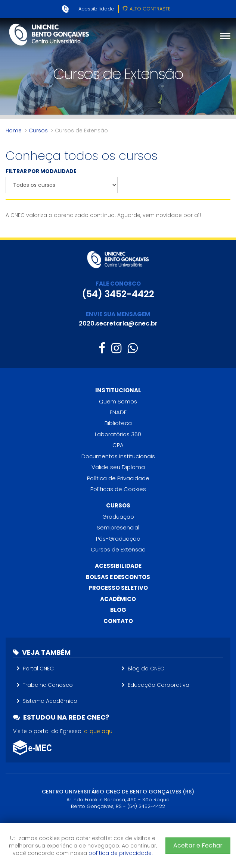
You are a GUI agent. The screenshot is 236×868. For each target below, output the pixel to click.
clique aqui (99, 731)
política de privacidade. (121, 853)
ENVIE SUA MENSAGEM (118, 314)
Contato (118, 621)
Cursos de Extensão (118, 549)
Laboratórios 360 (118, 434)
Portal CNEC (38, 669)
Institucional (118, 390)
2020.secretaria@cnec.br (118, 323)
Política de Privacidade (118, 478)
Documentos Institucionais (118, 456)
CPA (118, 445)
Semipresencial (118, 527)
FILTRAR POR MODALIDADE (41, 171)
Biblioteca (118, 423)
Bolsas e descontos (118, 577)
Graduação (118, 517)
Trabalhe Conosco (48, 685)
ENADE (118, 412)
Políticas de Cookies (118, 489)
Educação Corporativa (159, 685)
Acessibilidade (96, 9)
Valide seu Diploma (118, 467)
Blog (118, 610)
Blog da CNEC (146, 669)
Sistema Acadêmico (50, 701)
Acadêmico (118, 599)
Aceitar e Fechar (198, 845)
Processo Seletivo (118, 588)
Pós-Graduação (118, 539)
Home (14, 130)
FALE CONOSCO (118, 284)
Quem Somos (118, 401)
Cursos (38, 130)
